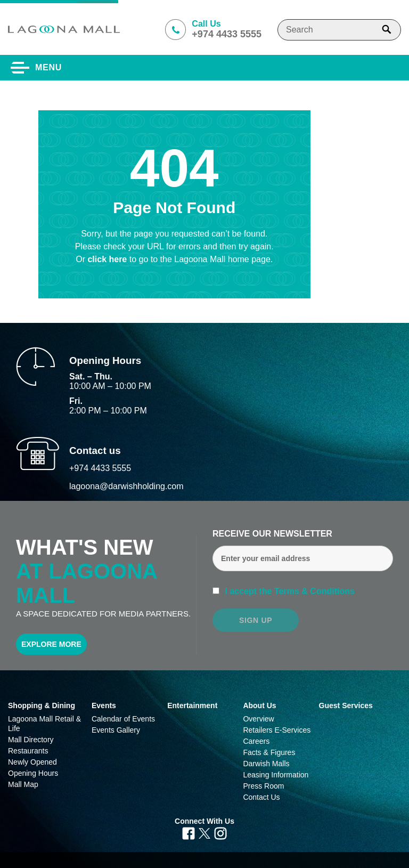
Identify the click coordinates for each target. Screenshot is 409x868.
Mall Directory (31, 740)
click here (108, 259)
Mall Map (23, 784)
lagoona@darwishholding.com (126, 486)
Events (104, 705)
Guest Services (346, 705)
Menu (48, 67)
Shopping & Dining (42, 705)
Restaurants (28, 751)
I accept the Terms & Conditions (289, 591)
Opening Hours (33, 773)
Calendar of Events (123, 719)
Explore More (51, 644)
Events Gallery (116, 730)
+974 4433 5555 (100, 468)
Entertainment (192, 705)
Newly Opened (32, 762)
